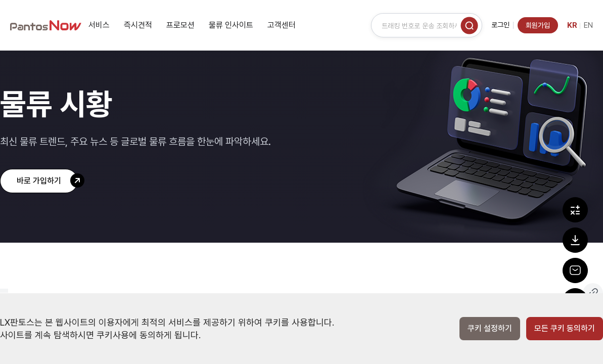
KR (572, 25)
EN (588, 25)
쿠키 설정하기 (490, 329)
